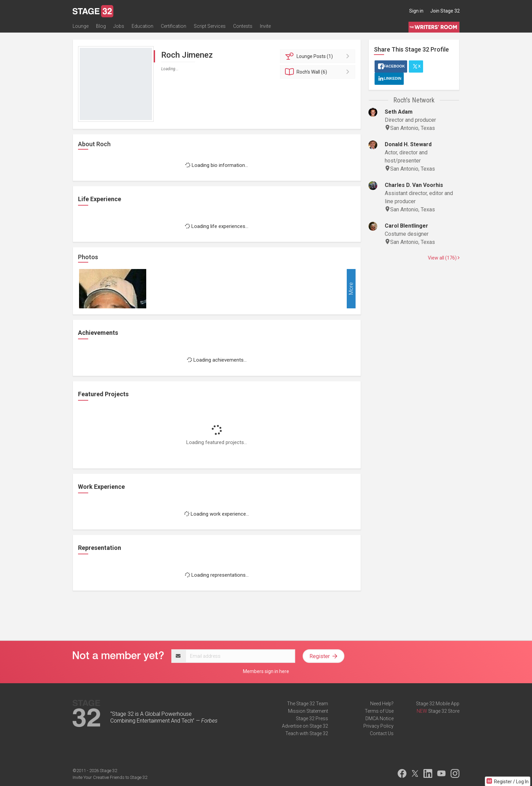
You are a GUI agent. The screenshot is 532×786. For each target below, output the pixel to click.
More (351, 289)
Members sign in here (266, 671)
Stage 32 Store (444, 711)
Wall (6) (319, 72)
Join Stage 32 (445, 11)
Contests (243, 26)
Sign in (416, 11)
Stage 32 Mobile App (438, 704)
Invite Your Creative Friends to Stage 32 (110, 777)
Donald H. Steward (408, 144)
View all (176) (444, 258)
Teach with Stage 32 (307, 733)
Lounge (81, 26)
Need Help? (382, 704)
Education (142, 26)
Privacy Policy (378, 726)
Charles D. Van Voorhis (414, 185)
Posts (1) (319, 56)
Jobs (119, 26)
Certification (174, 26)
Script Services (210, 26)
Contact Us (382, 733)
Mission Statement (308, 711)
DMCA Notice (379, 718)
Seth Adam (399, 112)
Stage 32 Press (312, 718)
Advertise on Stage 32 (305, 726)
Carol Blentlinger (406, 226)
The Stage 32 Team (308, 704)
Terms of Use (379, 711)
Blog (101, 26)
